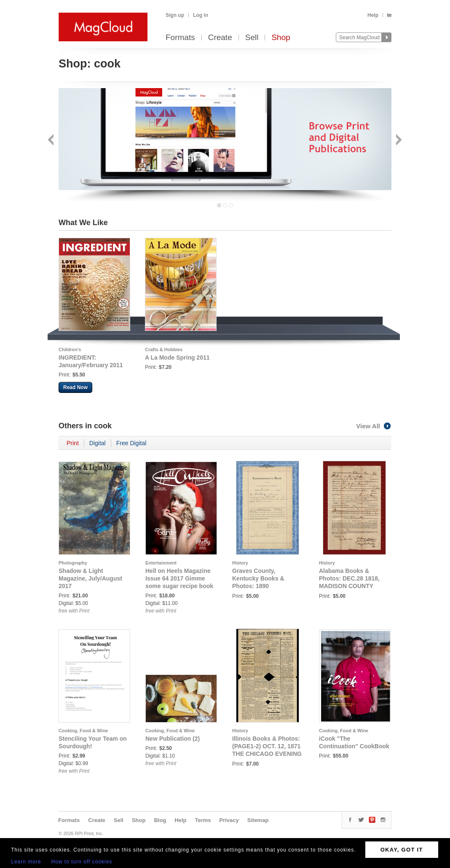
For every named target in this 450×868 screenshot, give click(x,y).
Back (52, 141)
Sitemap (258, 820)
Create (220, 38)
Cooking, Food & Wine (83, 731)
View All (374, 426)
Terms (203, 820)
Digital (98, 443)
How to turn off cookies (82, 862)
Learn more (26, 862)
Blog (160, 820)
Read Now (75, 387)
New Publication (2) (173, 739)
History (240, 563)
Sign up (175, 15)
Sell (252, 38)
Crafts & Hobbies (164, 349)
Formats (180, 38)
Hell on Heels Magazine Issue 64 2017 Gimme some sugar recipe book (179, 578)
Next (398, 141)
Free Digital (131, 443)
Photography (73, 563)
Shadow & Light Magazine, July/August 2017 (90, 578)
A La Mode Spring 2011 (177, 357)
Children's (70, 349)
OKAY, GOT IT (402, 850)
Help (373, 15)
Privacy (229, 820)
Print (73, 443)
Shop (281, 38)
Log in (201, 15)
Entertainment (161, 563)
